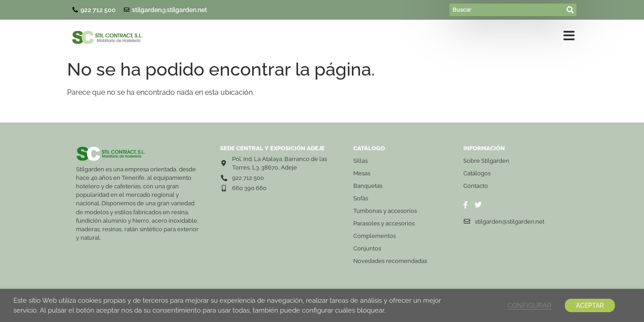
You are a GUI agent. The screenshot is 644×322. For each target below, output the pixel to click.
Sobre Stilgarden (486, 161)
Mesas (362, 173)
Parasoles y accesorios (384, 223)
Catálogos (477, 173)
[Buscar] (507, 10)
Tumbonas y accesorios (385, 211)
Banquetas (368, 186)
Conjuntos (367, 248)
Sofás (361, 198)
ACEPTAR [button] (590, 305)
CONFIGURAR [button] (530, 305)
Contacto (476, 186)
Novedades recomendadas (390, 261)
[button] (569, 38)
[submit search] (571, 10)
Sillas (360, 161)
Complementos (375, 236)
